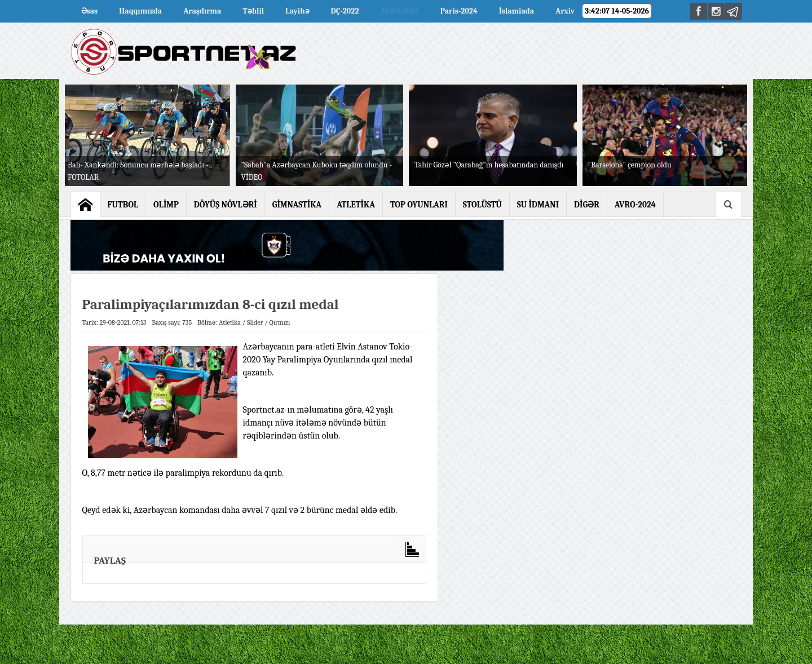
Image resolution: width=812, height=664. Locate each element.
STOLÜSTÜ (482, 205)
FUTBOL (123, 205)
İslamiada (517, 11)
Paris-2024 (459, 11)
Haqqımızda (140, 11)
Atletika (230, 322)
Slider (255, 322)
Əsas (90, 11)
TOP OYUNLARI (419, 205)
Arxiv (565, 11)
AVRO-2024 (400, 11)
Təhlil (253, 11)
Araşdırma (202, 11)
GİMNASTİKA (297, 205)
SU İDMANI (538, 205)
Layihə (297, 11)
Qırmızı (279, 322)
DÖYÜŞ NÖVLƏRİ (226, 205)
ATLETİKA (356, 205)
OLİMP (166, 205)
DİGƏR (587, 205)
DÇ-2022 (345, 11)
